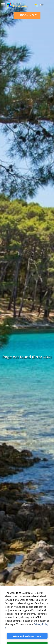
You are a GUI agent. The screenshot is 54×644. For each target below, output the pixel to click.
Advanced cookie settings (27, 636)
